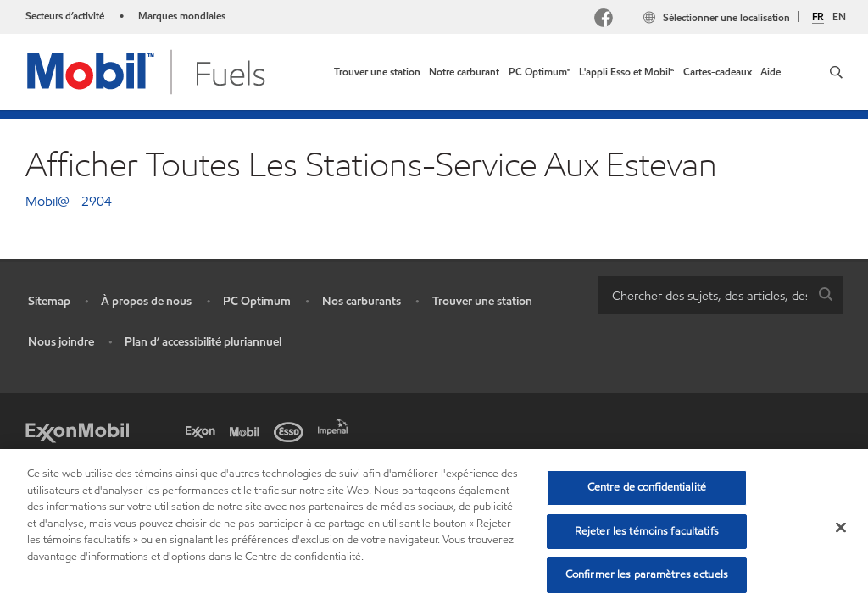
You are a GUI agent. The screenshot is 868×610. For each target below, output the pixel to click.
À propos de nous (146, 301)
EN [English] (839, 17)
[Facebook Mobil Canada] (607, 20)
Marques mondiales (182, 16)
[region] (434, 530)
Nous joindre (61, 342)
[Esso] (292, 430)
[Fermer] (841, 528)
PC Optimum (257, 301)
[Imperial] (336, 425)
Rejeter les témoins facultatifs (647, 531)
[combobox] (720, 295)
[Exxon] (203, 430)
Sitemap (49, 301)
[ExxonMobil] (77, 430)
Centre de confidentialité (647, 487)
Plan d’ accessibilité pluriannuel (203, 342)
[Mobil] (248, 430)
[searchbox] (703, 295)
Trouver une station (482, 301)
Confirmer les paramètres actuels (647, 574)
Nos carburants (362, 301)
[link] (377, 72)
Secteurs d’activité (65, 16)
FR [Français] (818, 17)
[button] (836, 72)
